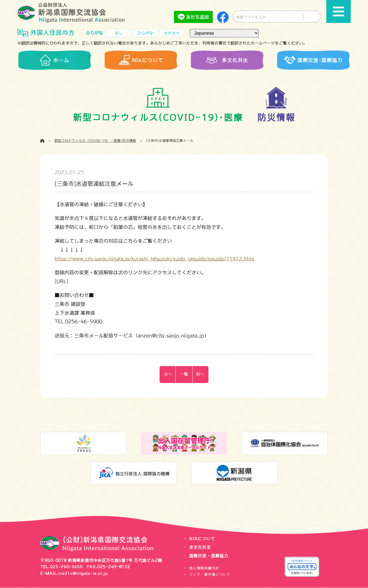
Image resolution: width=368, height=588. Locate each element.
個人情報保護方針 (204, 568)
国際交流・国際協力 (210, 556)
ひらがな (145, 33)
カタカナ (172, 33)
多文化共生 (201, 548)
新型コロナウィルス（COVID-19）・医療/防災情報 (95, 142)
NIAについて (203, 540)
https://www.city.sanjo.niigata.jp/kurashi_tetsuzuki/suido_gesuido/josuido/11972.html (161, 259)
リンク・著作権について (210, 575)
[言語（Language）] (224, 33)
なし (119, 33)
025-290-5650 (66, 567)
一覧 (184, 375)
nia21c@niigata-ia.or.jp (84, 574)
